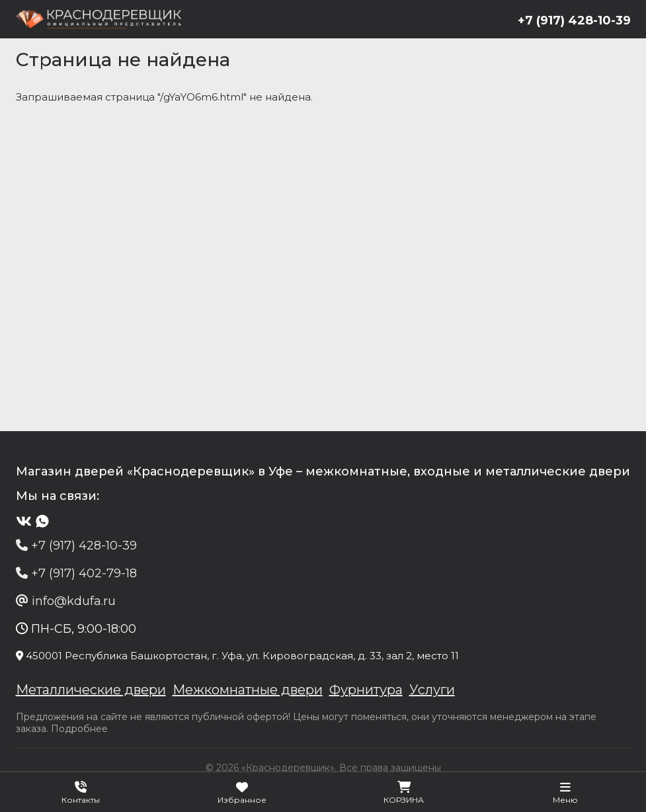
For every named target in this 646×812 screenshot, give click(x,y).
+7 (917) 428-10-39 (574, 20)
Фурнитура (366, 690)
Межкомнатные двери (248, 690)
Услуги (432, 690)
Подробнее (79, 729)
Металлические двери (91, 690)
